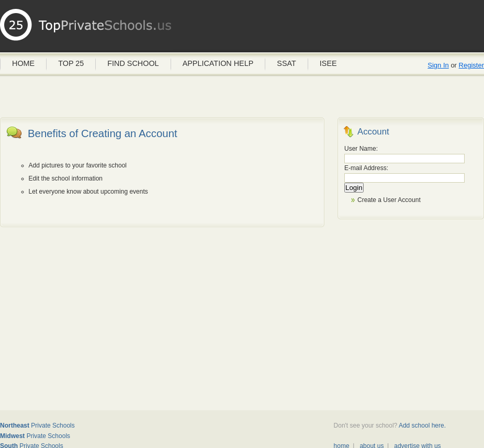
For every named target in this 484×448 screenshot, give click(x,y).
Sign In (438, 65)
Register (471, 65)
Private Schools (37, 425)
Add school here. (422, 425)
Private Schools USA (86, 29)
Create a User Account (389, 200)
